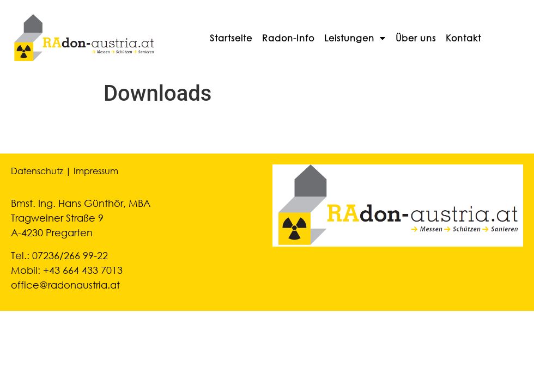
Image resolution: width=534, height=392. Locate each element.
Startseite (231, 38)
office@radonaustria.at (65, 285)
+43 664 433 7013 (83, 270)
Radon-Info (288, 38)
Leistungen (355, 38)
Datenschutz (37, 171)
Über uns (416, 38)
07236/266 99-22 (70, 255)
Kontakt (463, 38)
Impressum (96, 171)
